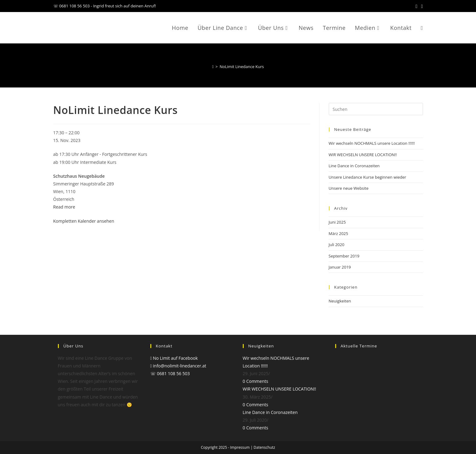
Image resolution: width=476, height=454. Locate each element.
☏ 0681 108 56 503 (170, 373)
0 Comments (256, 381)
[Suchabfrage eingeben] (376, 109)
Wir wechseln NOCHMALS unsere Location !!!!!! (372, 143)
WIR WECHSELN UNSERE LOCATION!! (363, 155)
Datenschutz (264, 447)
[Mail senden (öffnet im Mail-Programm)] (421, 6)
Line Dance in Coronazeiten (354, 166)
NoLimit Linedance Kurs (242, 67)
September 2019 (344, 256)
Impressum (240, 447)
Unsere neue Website (349, 188)
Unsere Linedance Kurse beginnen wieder (368, 177)
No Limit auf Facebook (174, 358)
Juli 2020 (337, 245)
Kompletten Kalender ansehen (84, 221)
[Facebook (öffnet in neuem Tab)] (417, 6)
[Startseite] (213, 67)
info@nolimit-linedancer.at (178, 366)
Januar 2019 (340, 267)
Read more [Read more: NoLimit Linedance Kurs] (64, 207)
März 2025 (338, 233)
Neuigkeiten (340, 301)
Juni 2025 (337, 222)
